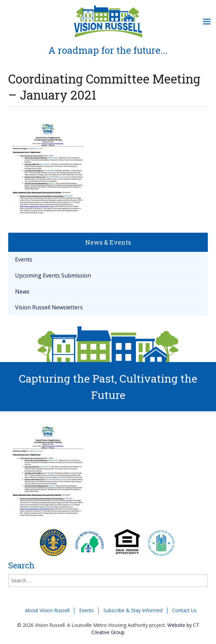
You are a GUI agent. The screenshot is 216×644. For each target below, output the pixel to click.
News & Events (108, 242)
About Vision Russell (47, 610)
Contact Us (185, 610)
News (22, 292)
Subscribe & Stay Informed (133, 610)
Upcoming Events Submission (53, 275)
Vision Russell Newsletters (49, 307)
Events (24, 259)
